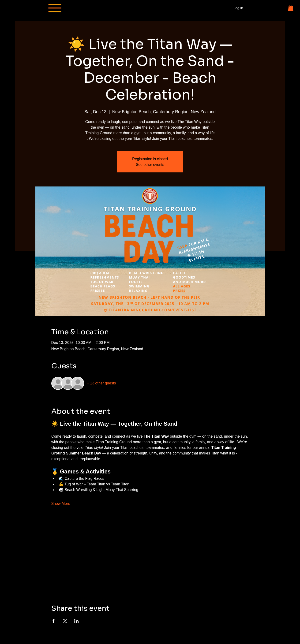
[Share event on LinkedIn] (77, 621)
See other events (150, 165)
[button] (291, 8)
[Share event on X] (65, 621)
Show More (61, 504)
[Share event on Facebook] (54, 621)
